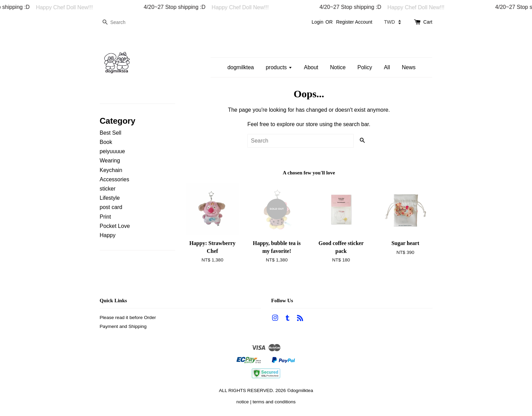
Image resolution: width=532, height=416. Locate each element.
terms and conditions (274, 402)
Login (317, 22)
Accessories (115, 179)
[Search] (120, 22)
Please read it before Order (128, 317)
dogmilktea (241, 67)
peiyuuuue (113, 151)
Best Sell (111, 133)
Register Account (354, 22)
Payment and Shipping (123, 326)
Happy (108, 235)
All (387, 67)
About (311, 67)
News (409, 67)
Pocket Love (115, 226)
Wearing (110, 161)
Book (106, 142)
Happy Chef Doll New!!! (73, 7)
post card (111, 207)
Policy (365, 67)
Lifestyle (110, 198)
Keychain (111, 170)
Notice (338, 67)
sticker (108, 189)
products (279, 67)
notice (243, 402)
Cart (428, 22)
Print (105, 217)
